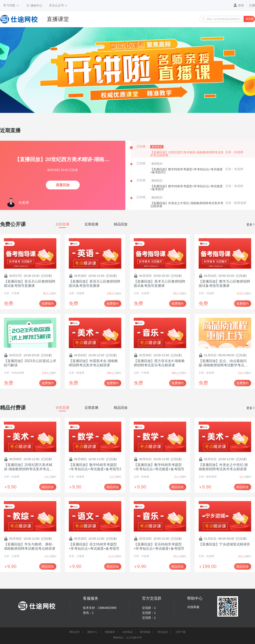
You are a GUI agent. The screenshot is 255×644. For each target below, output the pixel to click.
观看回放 (63, 185)
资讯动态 (163, 632)
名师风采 (127, 632)
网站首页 (75, 632)
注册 (252, 5)
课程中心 (92, 632)
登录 (241, 5)
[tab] (62, 224)
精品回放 (48, 487)
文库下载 (180, 632)
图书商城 (145, 632)
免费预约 (48, 304)
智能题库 (110, 632)
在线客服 (193, 607)
